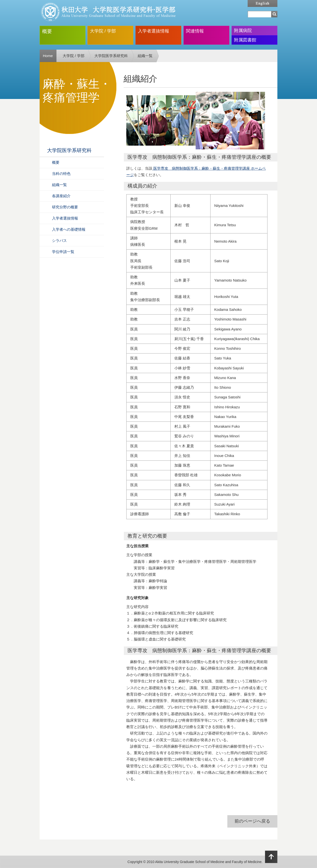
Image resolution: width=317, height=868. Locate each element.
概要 (47, 31)
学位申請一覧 (63, 252)
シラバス (59, 241)
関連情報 (195, 31)
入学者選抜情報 (154, 31)
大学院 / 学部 (103, 31)
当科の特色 (61, 174)
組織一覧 (145, 56)
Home (48, 56)
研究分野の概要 (65, 207)
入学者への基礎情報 (69, 229)
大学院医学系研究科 (111, 56)
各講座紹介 (61, 196)
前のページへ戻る (252, 821)
